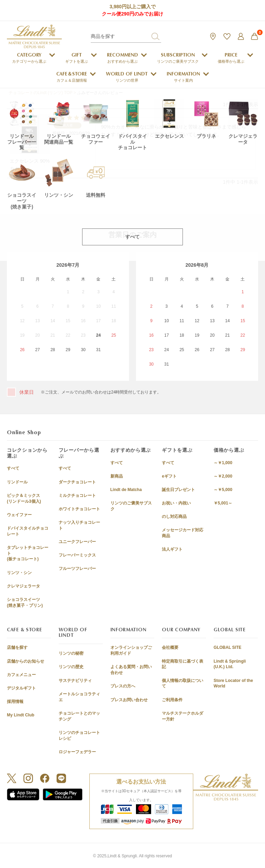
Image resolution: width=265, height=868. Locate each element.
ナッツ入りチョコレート (79, 525)
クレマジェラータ (23, 586)
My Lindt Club (21, 715)
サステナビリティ (75, 681)
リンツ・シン (19, 573)
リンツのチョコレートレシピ (79, 736)
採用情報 (15, 702)
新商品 (117, 476)
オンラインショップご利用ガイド (131, 650)
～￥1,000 (223, 463)
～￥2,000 (223, 476)
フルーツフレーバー (77, 569)
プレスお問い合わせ (129, 700)
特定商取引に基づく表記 (183, 664)
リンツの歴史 (71, 667)
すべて (13, 468)
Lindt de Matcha (126, 490)
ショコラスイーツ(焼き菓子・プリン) (25, 603)
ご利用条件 (172, 700)
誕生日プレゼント (178, 490)
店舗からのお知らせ (26, 661)
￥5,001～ (223, 503)
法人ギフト (172, 549)
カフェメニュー (21, 675)
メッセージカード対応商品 (183, 533)
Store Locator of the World (233, 683)
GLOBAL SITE (227, 647)
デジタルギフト (21, 688)
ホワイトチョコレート (79, 509)
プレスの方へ (123, 686)
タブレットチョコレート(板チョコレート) (28, 553)
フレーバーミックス (77, 555)
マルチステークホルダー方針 (183, 716)
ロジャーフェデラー (77, 752)
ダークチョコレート (77, 482)
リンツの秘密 (71, 653)
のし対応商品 (174, 517)
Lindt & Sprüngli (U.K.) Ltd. (230, 664)
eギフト (169, 476)
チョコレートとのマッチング (79, 716)
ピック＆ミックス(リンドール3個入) (24, 498)
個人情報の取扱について (183, 683)
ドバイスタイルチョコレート (28, 531)
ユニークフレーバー (77, 542)
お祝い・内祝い (176, 503)
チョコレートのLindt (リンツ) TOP (41, 93)
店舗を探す (17, 647)
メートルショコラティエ (79, 697)
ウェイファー (19, 515)
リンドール (17, 482)
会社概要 (170, 647)
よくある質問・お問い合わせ (131, 670)
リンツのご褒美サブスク (131, 506)
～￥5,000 (223, 490)
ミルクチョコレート (77, 496)
